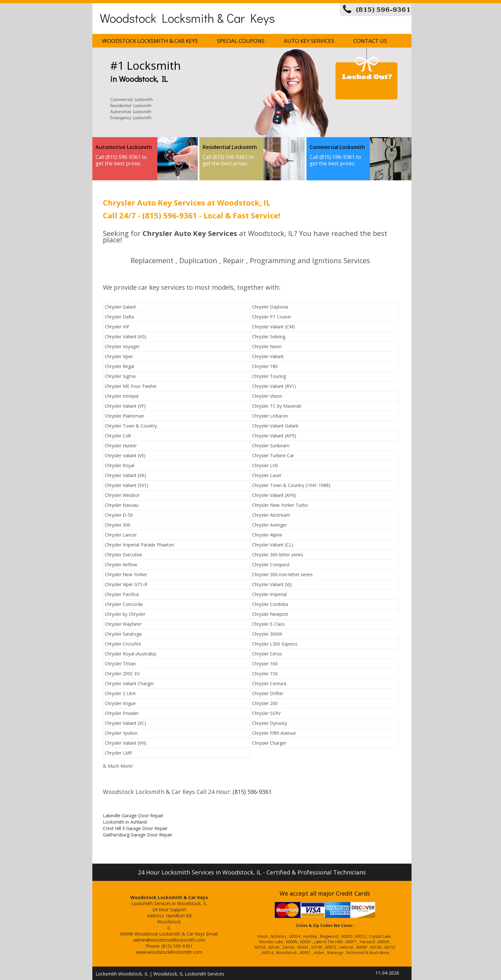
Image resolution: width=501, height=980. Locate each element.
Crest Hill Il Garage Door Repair (135, 828)
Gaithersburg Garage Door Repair (138, 835)
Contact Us (370, 41)
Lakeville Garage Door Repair (133, 815)
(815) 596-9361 (383, 10)
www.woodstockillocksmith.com (169, 952)
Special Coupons (241, 41)
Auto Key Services (309, 41)
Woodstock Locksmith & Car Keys (187, 18)
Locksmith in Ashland (125, 822)
